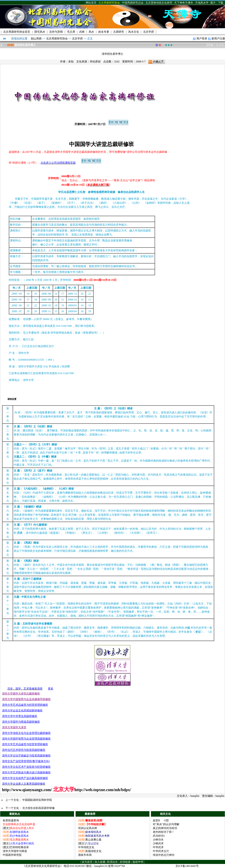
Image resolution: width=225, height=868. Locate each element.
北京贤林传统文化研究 (159, 3)
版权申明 (138, 862)
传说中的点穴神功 (164, 855)
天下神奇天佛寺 (184, 3)
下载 (220, 3)
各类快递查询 (11, 820)
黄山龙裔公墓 (93, 840)
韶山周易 (36, 39)
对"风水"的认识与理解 (166, 824)
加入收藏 (100, 862)
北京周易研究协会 (109, 3)
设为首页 (87, 862)
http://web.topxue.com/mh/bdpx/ (103, 790)
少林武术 (158, 843)
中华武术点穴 (161, 851)
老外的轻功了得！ (164, 832)
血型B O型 (161, 820)
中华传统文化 (86, 847)
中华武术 (158, 847)
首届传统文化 (93, 851)
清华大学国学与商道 (15, 851)
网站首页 (91, 3)
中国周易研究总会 (133, 3)
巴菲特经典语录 (19, 847)
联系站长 (112, 862)
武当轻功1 (159, 836)
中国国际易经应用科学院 (37, 800)
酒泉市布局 (85, 855)
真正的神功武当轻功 (165, 828)
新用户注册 (218, 39)
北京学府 (77, 39)
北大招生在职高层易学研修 (38, 808)
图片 (213, 3)
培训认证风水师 (88, 828)
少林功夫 (158, 840)
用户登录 (202, 39)
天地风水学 (202, 3)
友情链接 (125, 862)
